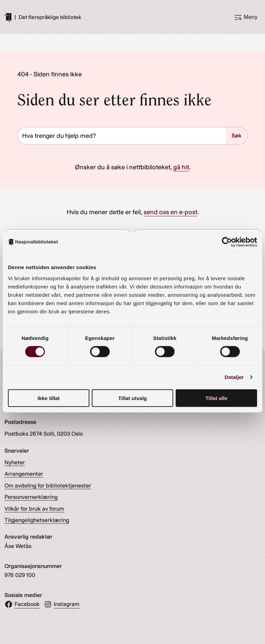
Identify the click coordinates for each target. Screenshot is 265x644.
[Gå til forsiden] (8, 17)
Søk (237, 136)
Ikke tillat (49, 398)
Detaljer (234, 377)
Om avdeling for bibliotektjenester (48, 486)
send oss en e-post (170, 212)
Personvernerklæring (31, 497)
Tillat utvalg (132, 398)
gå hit (181, 167)
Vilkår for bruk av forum (34, 509)
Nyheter (15, 462)
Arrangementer (24, 474)
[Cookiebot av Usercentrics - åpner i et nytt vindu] (227, 242)
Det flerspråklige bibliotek (50, 17)
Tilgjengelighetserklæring (37, 520)
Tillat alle (216, 398)
